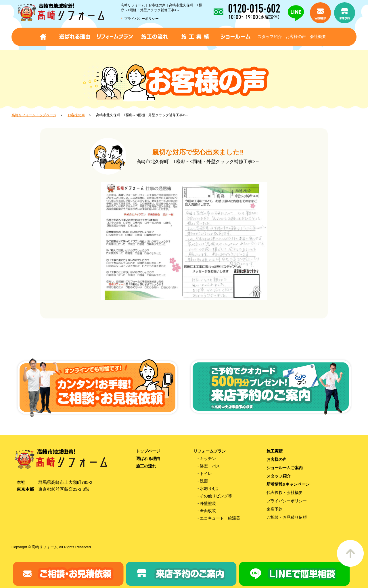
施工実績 (275, 451)
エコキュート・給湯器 (220, 518)
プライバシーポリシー (141, 19)
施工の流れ (146, 466)
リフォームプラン (210, 451)
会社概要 (318, 37)
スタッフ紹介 (270, 37)
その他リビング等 (216, 496)
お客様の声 (296, 37)
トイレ (206, 474)
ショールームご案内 (285, 468)
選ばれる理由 (148, 459)
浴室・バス (210, 466)
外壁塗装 (208, 503)
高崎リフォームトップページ (34, 115)
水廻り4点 (209, 488)
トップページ (148, 451)
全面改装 (208, 511)
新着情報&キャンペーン (288, 484)
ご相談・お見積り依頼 (287, 517)
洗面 (204, 481)
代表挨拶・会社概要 (285, 492)
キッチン (208, 459)
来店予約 (275, 509)
